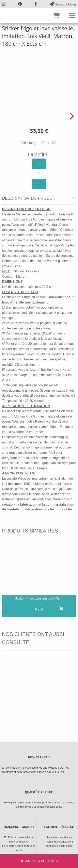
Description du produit (29, 198)
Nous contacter (63, 4)
